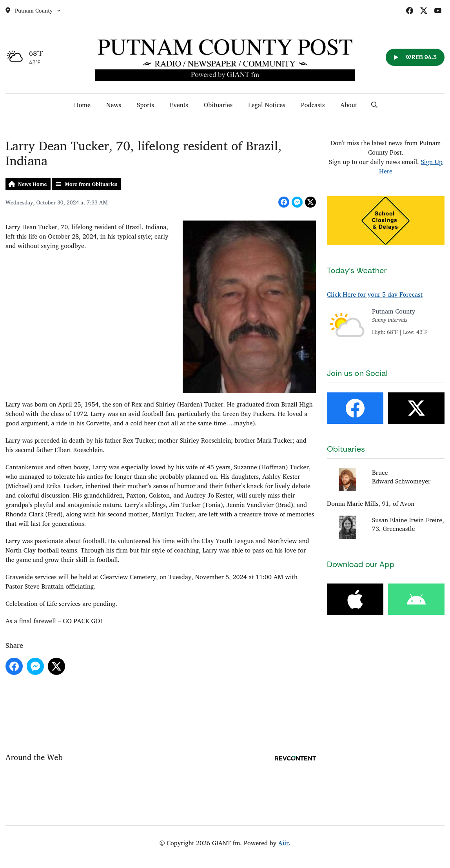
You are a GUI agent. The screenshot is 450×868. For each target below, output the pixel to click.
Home (82, 105)
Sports (145, 105)
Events (179, 105)
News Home (32, 184)
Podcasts (313, 105)
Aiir (284, 843)
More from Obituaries (91, 184)
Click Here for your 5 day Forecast (375, 294)
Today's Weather (357, 270)
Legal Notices (267, 105)
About (349, 105)
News (114, 105)
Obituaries (218, 105)
